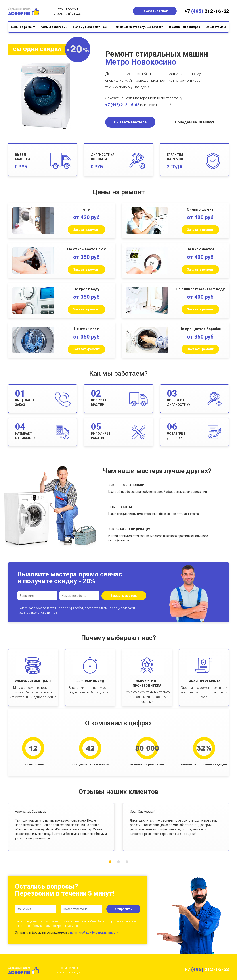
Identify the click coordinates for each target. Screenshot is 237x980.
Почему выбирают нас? (90, 27)
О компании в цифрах (184, 27)
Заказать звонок (155, 11)
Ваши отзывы (216, 27)
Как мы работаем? (54, 27)
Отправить (123, 909)
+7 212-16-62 (207, 11)
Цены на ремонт (23, 27)
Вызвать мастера (130, 122)
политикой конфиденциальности (94, 932)
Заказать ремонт (86, 230)
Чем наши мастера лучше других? (138, 27)
